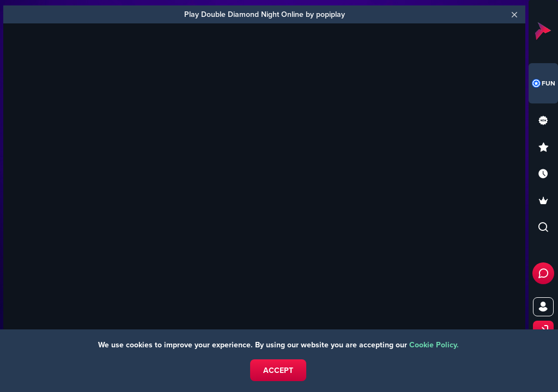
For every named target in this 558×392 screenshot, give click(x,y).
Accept (278, 370)
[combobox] (543, 83)
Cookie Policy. (434, 345)
